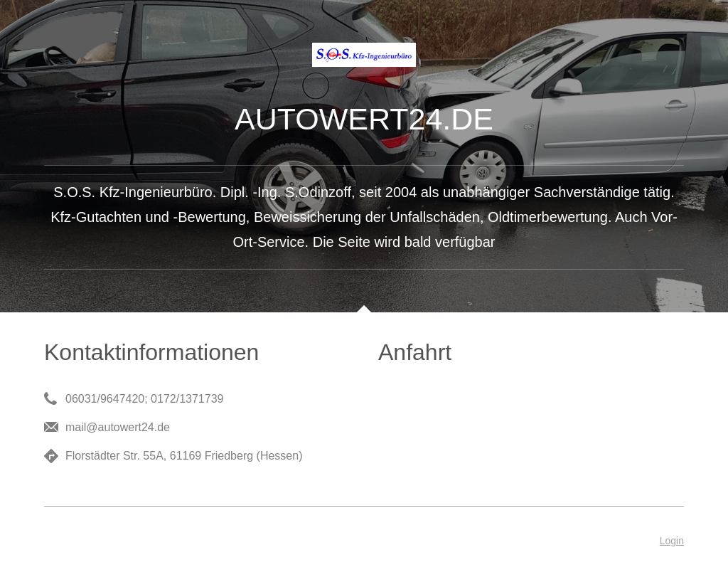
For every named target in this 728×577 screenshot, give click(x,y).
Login (672, 541)
